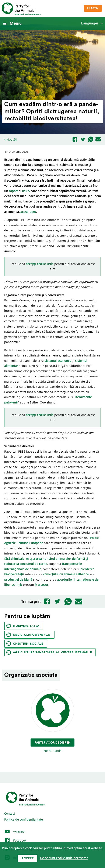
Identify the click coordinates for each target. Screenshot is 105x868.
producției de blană (18, 579)
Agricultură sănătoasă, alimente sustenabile (49, 652)
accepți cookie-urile (40, 264)
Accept (28, 858)
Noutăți (12, 139)
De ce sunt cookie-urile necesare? (64, 858)
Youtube (15, 832)
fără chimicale (14, 559)
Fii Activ (93, 8)
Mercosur (42, 585)
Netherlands (52, 721)
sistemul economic (58, 361)
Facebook (15, 840)
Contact (10, 813)
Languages (90, 23)
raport (13, 191)
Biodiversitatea (23, 626)
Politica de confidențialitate (24, 819)
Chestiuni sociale (25, 644)
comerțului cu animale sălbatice (66, 574)
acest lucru (28, 212)
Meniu (12, 23)
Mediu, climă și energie (28, 635)
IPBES (26, 191)
